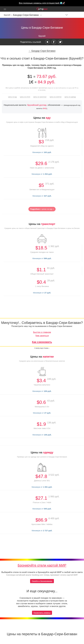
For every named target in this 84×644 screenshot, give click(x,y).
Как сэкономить (42, 342)
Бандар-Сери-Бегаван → (28, 15)
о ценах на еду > (42, 209)
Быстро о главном (42, 332)
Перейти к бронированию (42, 581)
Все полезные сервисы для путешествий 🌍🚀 (42, 3)
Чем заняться (42, 336)
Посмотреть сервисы (42, 613)
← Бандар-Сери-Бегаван (42, 51)
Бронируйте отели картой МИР (42, 565)
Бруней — (9, 15)
